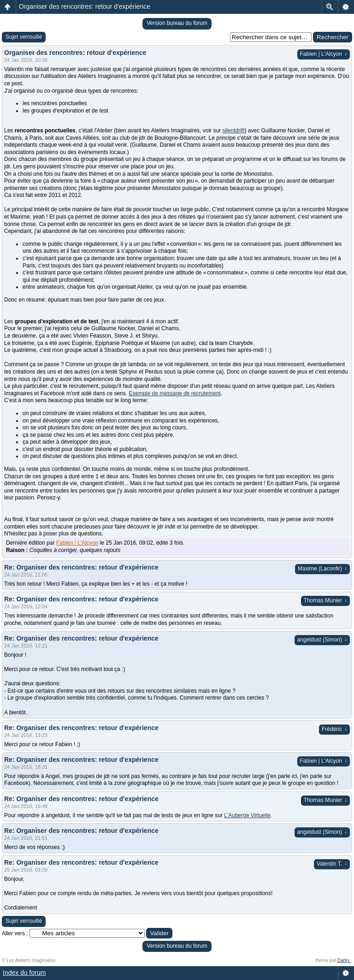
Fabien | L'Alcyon (324, 54)
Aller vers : (15, 933)
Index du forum (24, 973)
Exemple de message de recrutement (174, 393)
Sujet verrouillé (24, 37)
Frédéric (334, 729)
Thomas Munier (325, 600)
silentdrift (233, 131)
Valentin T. (332, 864)
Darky (344, 960)
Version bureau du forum (177, 23)
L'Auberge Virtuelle (247, 815)
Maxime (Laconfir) (322, 569)
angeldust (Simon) (322, 640)
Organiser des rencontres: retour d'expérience (85, 6)
